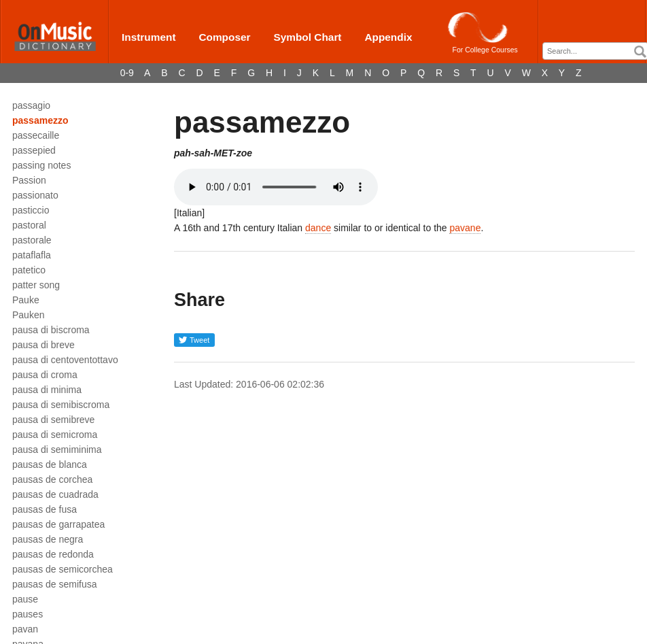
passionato (35, 195)
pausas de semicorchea (63, 569)
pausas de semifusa (55, 584)
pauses (28, 614)
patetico (29, 270)
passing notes (41, 165)
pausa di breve (43, 345)
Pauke (26, 300)
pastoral (29, 225)
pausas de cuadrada (55, 494)
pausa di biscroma (51, 330)
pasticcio (31, 210)
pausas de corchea (52, 479)
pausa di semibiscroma (61, 405)
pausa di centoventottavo (65, 360)
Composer (224, 37)
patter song (36, 285)
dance (318, 228)
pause (25, 599)
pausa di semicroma (55, 435)
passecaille (36, 135)
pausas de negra (48, 539)
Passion (29, 180)
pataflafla (32, 255)
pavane (465, 228)
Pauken (28, 315)
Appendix (388, 37)
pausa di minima (47, 390)
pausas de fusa (45, 509)
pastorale (32, 240)
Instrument (149, 37)
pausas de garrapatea (58, 524)
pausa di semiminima (57, 450)
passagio (31, 105)
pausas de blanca (50, 464)
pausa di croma (45, 375)
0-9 (127, 73)
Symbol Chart (307, 37)
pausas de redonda (53, 554)
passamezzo (40, 120)
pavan (25, 629)
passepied (34, 150)
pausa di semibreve (53, 420)
